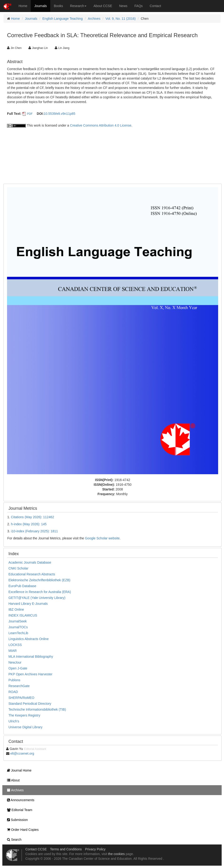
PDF (30, 114)
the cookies (116, 854)
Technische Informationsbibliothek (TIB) (37, 709)
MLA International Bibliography (31, 657)
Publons (14, 680)
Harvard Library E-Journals (28, 604)
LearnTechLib (18, 633)
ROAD (13, 692)
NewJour (15, 662)
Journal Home (18, 770)
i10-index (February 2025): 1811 (35, 531)
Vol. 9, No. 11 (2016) (120, 19)
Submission (16, 820)
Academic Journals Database (30, 562)
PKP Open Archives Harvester (30, 674)
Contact (155, 6)
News (123, 6)
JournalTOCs (18, 627)
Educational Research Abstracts (32, 574)
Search (13, 840)
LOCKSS (15, 645)
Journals (41, 6)
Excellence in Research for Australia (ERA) (40, 592)
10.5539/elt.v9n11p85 (60, 114)
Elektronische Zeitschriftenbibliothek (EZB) (39, 580)
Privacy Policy (95, 849)
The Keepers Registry (24, 715)
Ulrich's (14, 721)
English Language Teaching (63, 19)
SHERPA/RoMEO (21, 698)
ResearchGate (19, 686)
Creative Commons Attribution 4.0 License (101, 125)
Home (23, 6)
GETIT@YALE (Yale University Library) (37, 598)
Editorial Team (18, 810)
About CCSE (103, 6)
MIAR (13, 651)
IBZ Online (16, 609)
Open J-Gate (18, 668)
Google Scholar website (102, 538)
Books (58, 6)
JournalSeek (18, 621)
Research (78, 6)
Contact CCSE (36, 849)
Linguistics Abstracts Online (29, 639)
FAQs (139, 6)
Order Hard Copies (22, 830)
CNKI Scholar (18, 568)
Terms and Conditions (66, 849)
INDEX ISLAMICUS (23, 615)
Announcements (19, 800)
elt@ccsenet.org (22, 753)
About (12, 780)
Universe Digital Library (25, 727)
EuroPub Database (22, 586)
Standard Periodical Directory (30, 704)
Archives (94, 19)
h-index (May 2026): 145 (29, 524)
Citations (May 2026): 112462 (33, 517)
